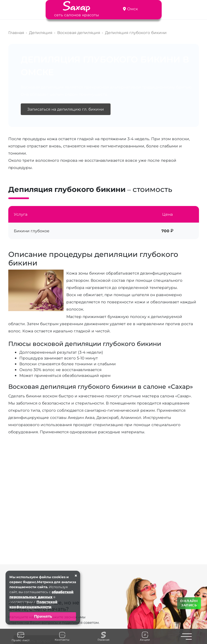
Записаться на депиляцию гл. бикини (66, 109)
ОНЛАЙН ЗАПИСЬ (189, 603)
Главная (104, 637)
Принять (43, 616)
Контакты (62, 637)
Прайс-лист (21, 637)
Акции (145, 636)
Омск (133, 9)
